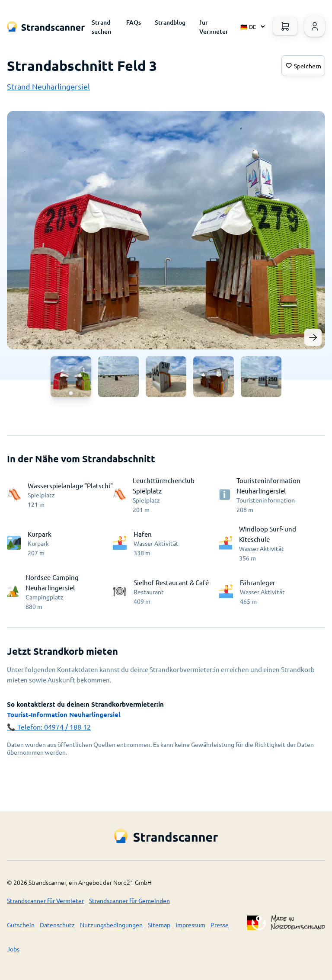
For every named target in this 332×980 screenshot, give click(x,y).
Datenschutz (57, 925)
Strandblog (170, 22)
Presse (220, 925)
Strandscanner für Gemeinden (129, 900)
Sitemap (159, 925)
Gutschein (21, 925)
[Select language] (251, 26)
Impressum (190, 925)
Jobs (13, 949)
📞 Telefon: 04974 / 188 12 (49, 727)
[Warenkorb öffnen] (285, 26)
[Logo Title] (46, 27)
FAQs (134, 22)
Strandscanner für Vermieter (45, 900)
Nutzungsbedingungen (111, 925)
